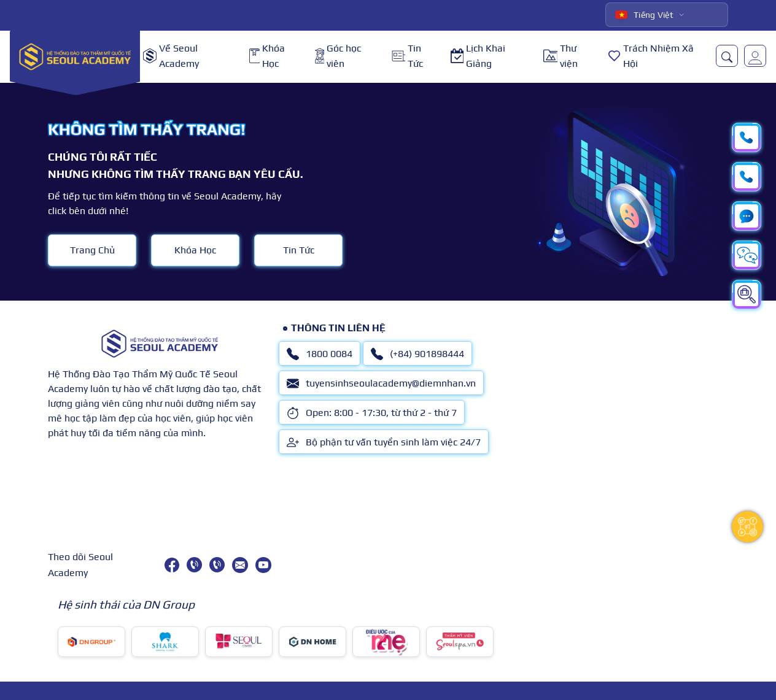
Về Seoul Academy (171, 56)
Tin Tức (408, 56)
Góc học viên (338, 56)
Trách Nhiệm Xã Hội (651, 56)
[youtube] (263, 565)
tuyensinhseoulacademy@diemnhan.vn (381, 383)
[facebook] (172, 565)
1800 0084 (320, 354)
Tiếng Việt (644, 15)
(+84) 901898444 (417, 354)
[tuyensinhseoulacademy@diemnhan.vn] (240, 565)
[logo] (75, 56)
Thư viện (561, 56)
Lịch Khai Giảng (478, 56)
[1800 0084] (194, 565)
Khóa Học (267, 56)
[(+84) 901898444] (217, 565)
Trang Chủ (92, 250)
